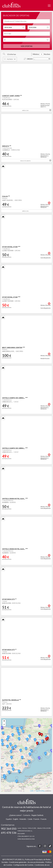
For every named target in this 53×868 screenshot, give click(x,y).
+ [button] (4, 721)
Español (9, 819)
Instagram (45, 846)
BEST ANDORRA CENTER (12, 348)
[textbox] (26, 21)
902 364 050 (9, 829)
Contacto (27, 815)
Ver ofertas (27, 46)
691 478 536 (9, 833)
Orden (30, 59)
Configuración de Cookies (23, 865)
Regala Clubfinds (37, 815)
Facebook (40, 846)
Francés (44, 819)
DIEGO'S (6, 146)
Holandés (23, 819)
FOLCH (5, 196)
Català (30, 819)
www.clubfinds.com (11, 5)
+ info (50, 110)
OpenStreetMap (40, 791)
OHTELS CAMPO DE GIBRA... (14, 398)
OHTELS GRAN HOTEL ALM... (14, 499)
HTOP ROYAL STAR (10, 247)
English (16, 819)
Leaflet (32, 791)
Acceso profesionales (36, 862)
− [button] (4, 725)
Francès (36, 819)
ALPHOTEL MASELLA (10, 700)
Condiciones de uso (42, 865)
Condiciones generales (18, 862)
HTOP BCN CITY (8, 599)
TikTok (50, 846)
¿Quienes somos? (15, 815)
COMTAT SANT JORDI (11, 96)
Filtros (10, 59)
